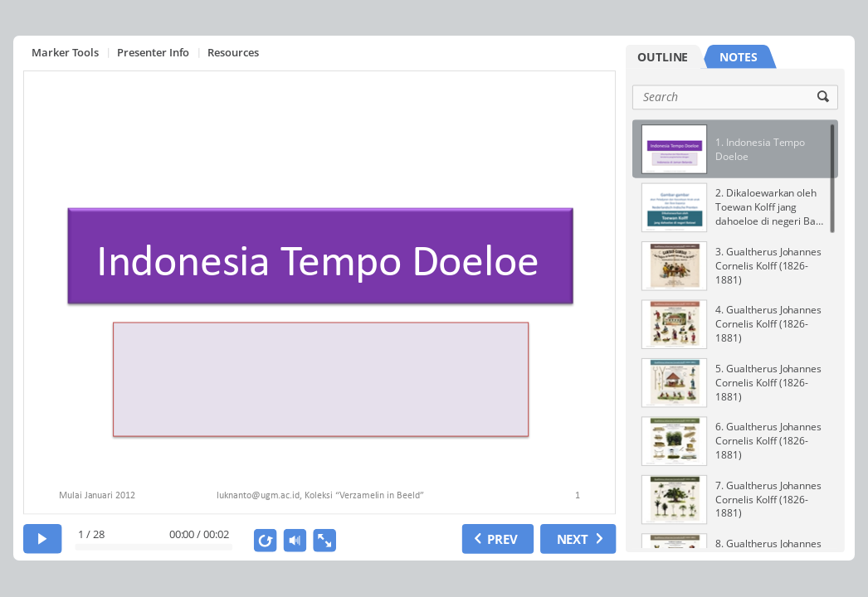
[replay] (266, 541)
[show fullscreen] (324, 541)
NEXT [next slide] (572, 538)
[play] (43, 539)
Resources (233, 52)
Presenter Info (153, 52)
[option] (735, 148)
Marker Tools (65, 52)
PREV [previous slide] (502, 538)
